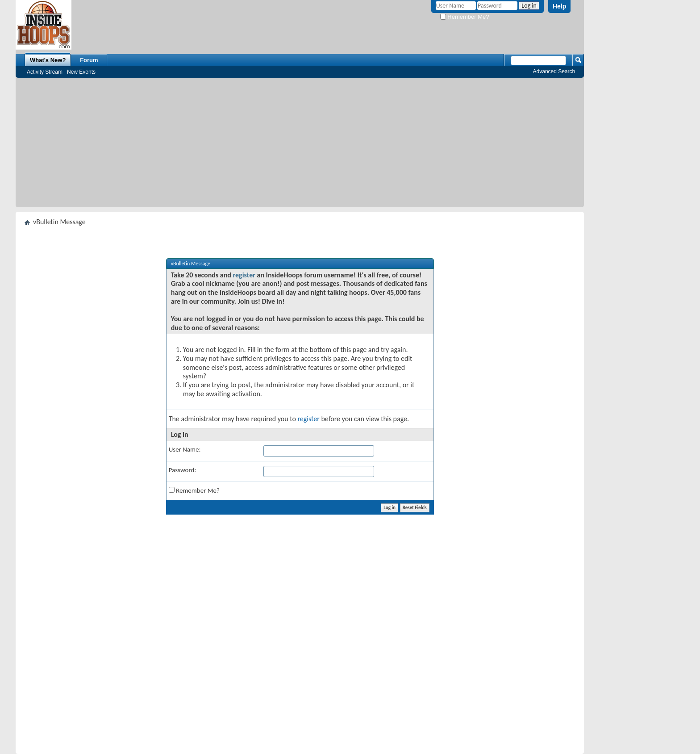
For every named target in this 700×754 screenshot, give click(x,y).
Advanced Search (554, 71)
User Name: (185, 449)
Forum (89, 60)
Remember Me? (465, 17)
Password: (183, 470)
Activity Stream (45, 72)
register (244, 275)
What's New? (48, 60)
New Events (81, 72)
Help (559, 6)
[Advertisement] (300, 145)
